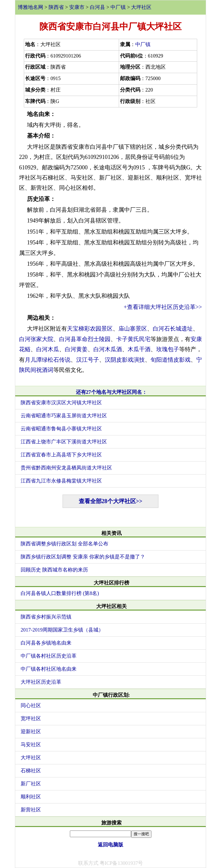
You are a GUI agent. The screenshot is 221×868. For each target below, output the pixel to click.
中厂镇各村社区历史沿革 (49, 656)
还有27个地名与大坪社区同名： (111, 392)
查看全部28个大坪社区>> (111, 501)
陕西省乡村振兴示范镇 (46, 617)
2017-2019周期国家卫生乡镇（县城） (62, 630)
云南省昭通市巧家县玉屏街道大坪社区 (64, 416)
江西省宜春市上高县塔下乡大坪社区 (61, 455)
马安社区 (31, 745)
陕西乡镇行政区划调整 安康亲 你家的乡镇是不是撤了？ (83, 557)
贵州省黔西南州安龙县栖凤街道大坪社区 (66, 468)
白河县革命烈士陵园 (85, 339)
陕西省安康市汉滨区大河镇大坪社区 (61, 403)
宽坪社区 (31, 718)
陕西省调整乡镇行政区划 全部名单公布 (64, 544)
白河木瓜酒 (108, 349)
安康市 (77, 7)
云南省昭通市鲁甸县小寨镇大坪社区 (61, 429)
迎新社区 (31, 731)
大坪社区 (141, 7)
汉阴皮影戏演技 (125, 360)
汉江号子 (88, 360)
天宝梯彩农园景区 (90, 329)
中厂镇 (118, 7)
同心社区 (31, 705)
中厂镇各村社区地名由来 (49, 669)
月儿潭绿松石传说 (48, 360)
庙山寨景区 (133, 329)
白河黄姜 (76, 349)
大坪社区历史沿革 (41, 682)
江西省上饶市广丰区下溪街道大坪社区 (64, 442)
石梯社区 (31, 771)
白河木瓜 (48, 349)
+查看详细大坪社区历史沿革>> (163, 307)
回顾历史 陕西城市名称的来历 (54, 570)
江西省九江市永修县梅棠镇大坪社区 (61, 481)
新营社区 (31, 810)
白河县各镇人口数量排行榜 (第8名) (60, 593)
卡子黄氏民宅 (133, 339)
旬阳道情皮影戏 (171, 360)
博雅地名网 (30, 7)
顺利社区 (31, 797)
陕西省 (56, 7)
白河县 (97, 7)
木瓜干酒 (139, 349)
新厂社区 (31, 784)
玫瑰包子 (168, 349)
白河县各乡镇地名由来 (46, 643)
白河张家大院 (36, 339)
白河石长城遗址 (173, 329)
